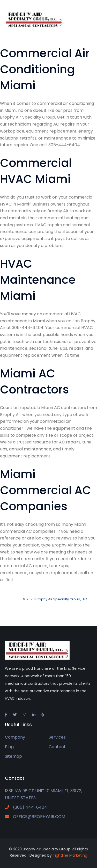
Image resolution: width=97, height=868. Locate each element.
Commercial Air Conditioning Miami (45, 69)
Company (15, 737)
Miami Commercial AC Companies (46, 490)
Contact (57, 747)
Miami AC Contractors (34, 381)
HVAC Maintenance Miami (38, 280)
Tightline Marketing (70, 855)
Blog (9, 747)
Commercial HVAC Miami (36, 171)
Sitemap (13, 756)
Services (57, 737)
